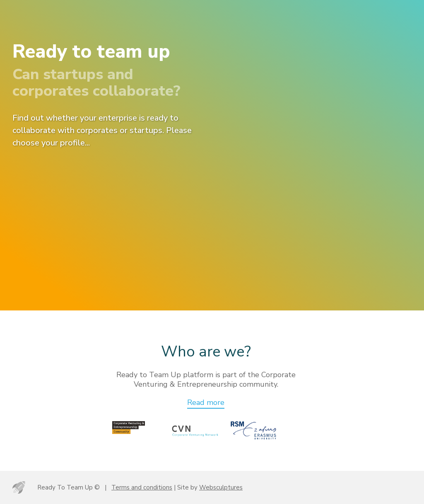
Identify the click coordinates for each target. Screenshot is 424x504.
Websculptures (221, 487)
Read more (206, 402)
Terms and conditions (142, 487)
